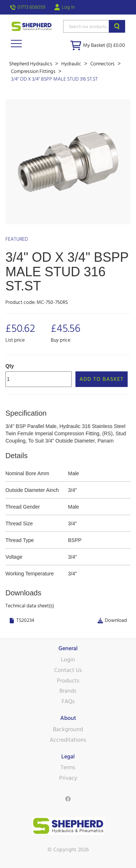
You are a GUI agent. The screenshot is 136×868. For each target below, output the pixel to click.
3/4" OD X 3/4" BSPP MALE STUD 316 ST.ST (54, 79)
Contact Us (68, 670)
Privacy (68, 778)
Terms (68, 767)
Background (68, 729)
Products (68, 681)
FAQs (68, 701)
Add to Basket (102, 379)
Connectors (103, 64)
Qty (10, 366)
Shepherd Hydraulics (31, 64)
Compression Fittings (34, 72)
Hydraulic (72, 64)
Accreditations (68, 740)
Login (68, 660)
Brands (68, 691)
